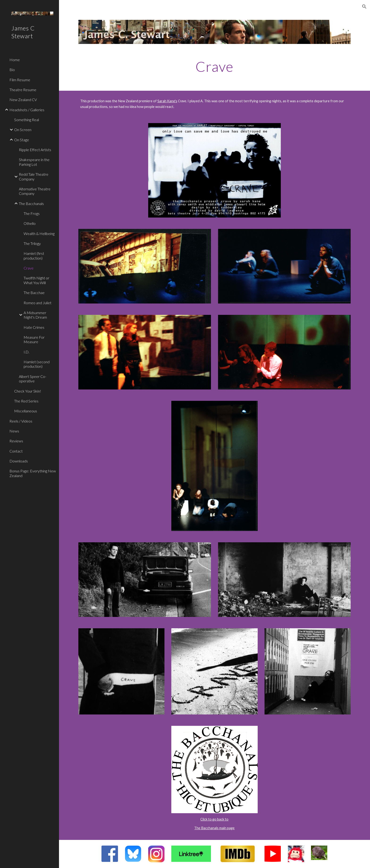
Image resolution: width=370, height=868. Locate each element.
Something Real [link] (27, 120)
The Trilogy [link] (32, 243)
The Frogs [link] (32, 213)
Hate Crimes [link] (34, 327)
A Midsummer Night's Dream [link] (35, 315)
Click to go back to (214, 819)
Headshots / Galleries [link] (27, 110)
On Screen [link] (23, 130)
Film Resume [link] (20, 80)
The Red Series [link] (26, 401)
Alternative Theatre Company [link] (35, 191)
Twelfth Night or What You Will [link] (36, 280)
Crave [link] (29, 268)
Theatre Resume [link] (23, 90)
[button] (364, 7)
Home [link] (15, 60)
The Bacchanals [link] (31, 203)
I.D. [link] (26, 352)
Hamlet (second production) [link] (37, 364)
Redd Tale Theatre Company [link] (34, 176)
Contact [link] (16, 451)
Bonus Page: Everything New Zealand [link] (33, 473)
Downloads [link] (19, 461)
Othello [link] (30, 223)
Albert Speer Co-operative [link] (33, 379)
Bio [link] (12, 70)
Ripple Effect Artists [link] (35, 150)
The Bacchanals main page (214, 828)
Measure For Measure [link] (34, 339)
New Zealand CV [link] (23, 100)
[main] (214, 66)
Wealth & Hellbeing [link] (39, 233)
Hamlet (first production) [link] (34, 256)
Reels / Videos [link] (21, 421)
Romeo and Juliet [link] (38, 303)
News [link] (14, 431)
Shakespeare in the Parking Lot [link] (34, 162)
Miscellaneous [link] (26, 411)
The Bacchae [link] (34, 293)
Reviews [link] (16, 441)
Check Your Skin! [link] (28, 391)
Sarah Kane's (167, 101)
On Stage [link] (22, 140)
